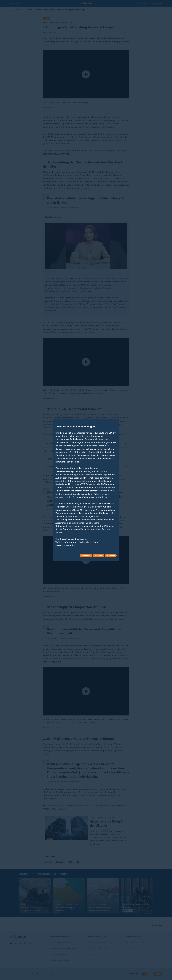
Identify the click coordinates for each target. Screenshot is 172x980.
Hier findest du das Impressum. (71, 539)
